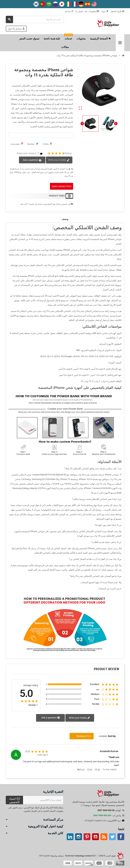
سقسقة (33, 144)
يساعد (69, 11)
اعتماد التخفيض (14, 800)
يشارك (47, 144)
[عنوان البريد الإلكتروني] (43, 800)
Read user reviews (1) (31, 153)
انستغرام (79, 837)
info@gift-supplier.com (96, 820)
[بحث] (35, 19)
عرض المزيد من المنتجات (110, 588)
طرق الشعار (117, 11)
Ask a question (32, 160)
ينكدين (70, 837)
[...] (82, 805)
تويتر (112, 837)
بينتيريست (17, 144)
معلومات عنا (92, 11)
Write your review (59, 160)
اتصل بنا (79, 11)
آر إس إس (104, 837)
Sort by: (111, 736)
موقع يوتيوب (95, 837)
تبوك (105, 11)
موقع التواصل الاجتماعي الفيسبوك (121, 837)
